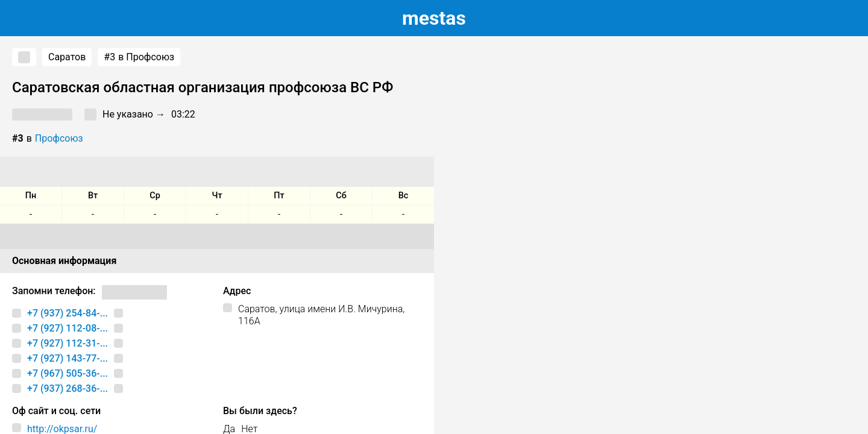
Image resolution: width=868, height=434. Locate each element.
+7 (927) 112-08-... (68, 328)
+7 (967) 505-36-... (68, 373)
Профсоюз (59, 138)
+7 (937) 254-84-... (68, 313)
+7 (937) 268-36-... (68, 388)
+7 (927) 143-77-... (68, 358)
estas (434, 18)
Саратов (67, 57)
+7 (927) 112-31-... (68, 343)
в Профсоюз (139, 57)
